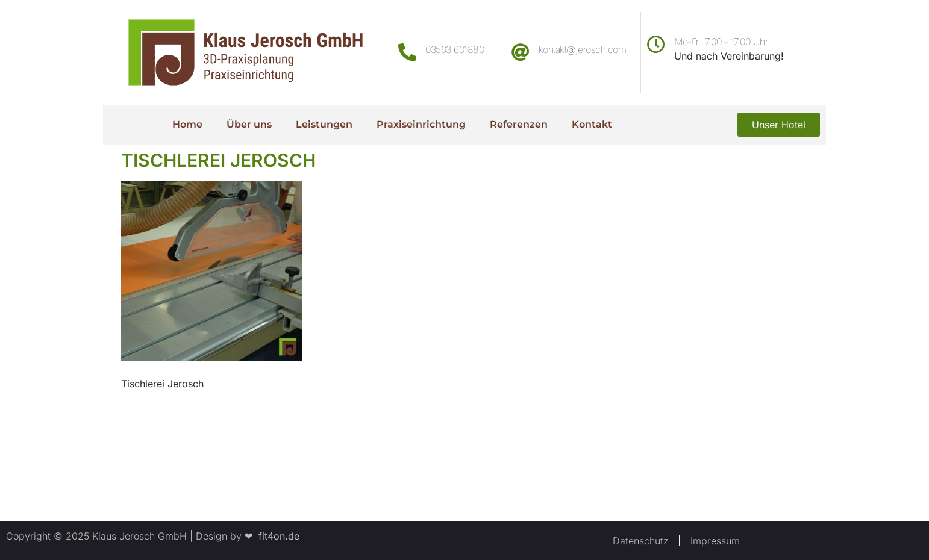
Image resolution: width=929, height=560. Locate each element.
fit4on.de (276, 536)
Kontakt (592, 124)
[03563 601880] (407, 52)
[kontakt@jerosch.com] (521, 52)
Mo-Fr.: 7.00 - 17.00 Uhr (721, 42)
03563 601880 (455, 49)
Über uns (249, 124)
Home (187, 124)
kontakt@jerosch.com (583, 49)
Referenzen (519, 124)
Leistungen (324, 124)
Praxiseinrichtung (421, 124)
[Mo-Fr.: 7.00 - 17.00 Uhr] (656, 45)
